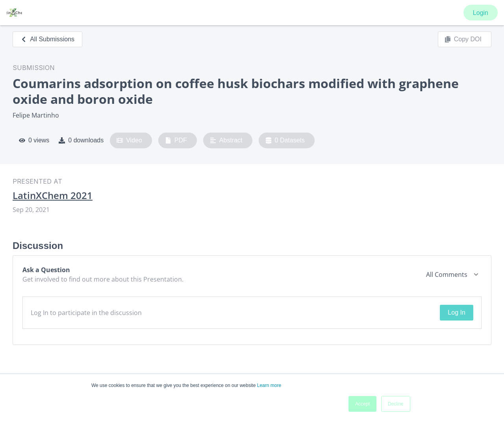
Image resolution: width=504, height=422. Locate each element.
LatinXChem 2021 (53, 195)
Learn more (269, 385)
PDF (176, 140)
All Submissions (47, 39)
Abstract (226, 140)
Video (129, 140)
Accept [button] (362, 404)
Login (481, 13)
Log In (456, 312)
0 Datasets (285, 140)
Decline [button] (396, 404)
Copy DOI (463, 39)
